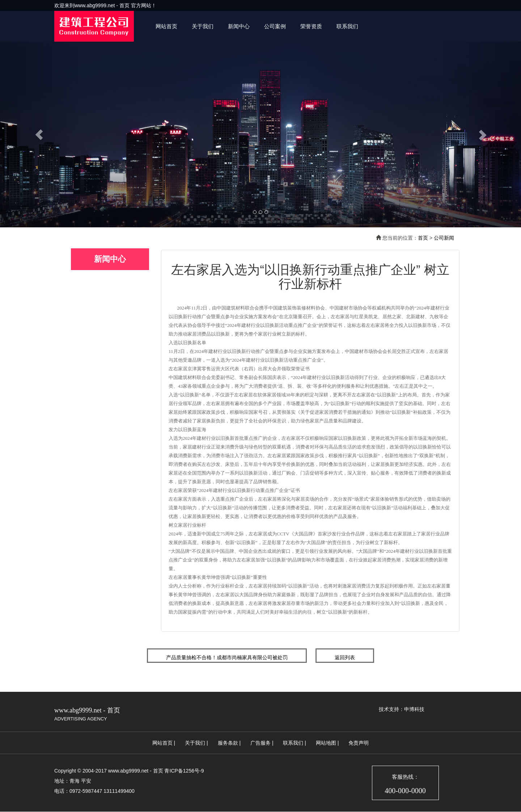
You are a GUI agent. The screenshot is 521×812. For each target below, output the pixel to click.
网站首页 (166, 26)
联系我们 (347, 26)
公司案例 (275, 26)
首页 (423, 238)
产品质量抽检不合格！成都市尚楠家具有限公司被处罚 (227, 657)
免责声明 (359, 743)
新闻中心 (239, 26)
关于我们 (203, 26)
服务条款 (228, 743)
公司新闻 (444, 238)
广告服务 (260, 743)
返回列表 (345, 657)
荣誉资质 (311, 26)
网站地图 (326, 743)
